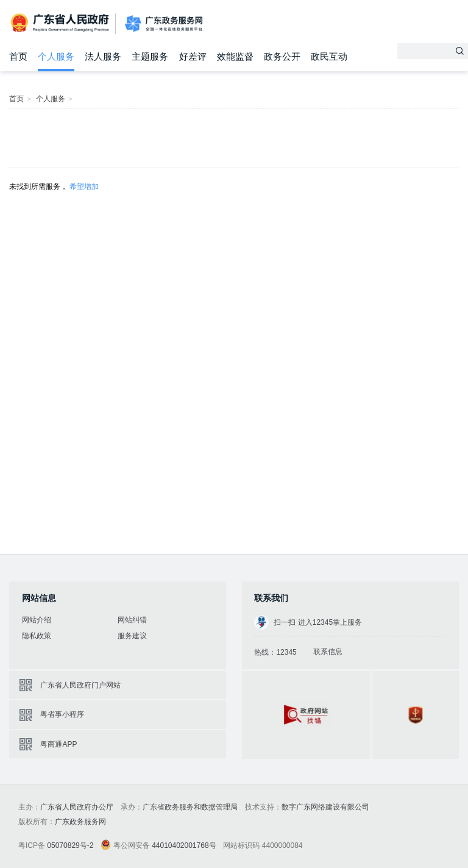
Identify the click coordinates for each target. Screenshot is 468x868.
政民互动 (329, 56)
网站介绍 (37, 620)
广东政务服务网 (164, 24)
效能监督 (235, 56)
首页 (18, 56)
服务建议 (132, 636)
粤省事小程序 (62, 714)
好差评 (193, 56)
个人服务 (56, 56)
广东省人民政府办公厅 (77, 807)
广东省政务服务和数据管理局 (190, 807)
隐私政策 (37, 636)
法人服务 (103, 56)
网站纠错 (132, 620)
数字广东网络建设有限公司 (325, 807)
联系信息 (328, 652)
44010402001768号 (184, 845)
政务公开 (282, 56)
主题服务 (150, 56)
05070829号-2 (70, 845)
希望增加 (84, 187)
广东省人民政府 (61, 23)
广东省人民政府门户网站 (80, 685)
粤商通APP (58, 744)
